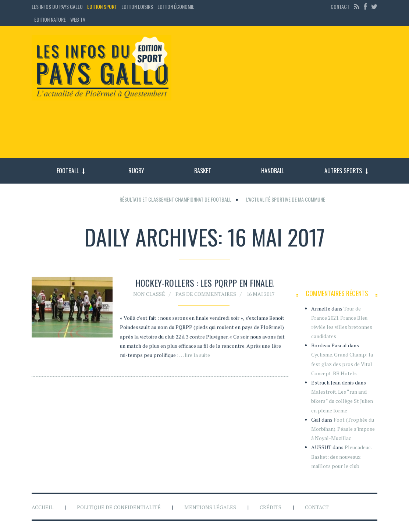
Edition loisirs (137, 6)
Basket (203, 171)
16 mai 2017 (260, 295)
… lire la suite (195, 356)
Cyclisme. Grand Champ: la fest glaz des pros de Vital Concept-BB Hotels (342, 364)
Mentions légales (210, 507)
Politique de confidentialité (119, 507)
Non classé (149, 295)
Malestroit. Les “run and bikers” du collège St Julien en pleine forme (342, 401)
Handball (273, 171)
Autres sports (343, 171)
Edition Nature (50, 19)
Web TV (78, 19)
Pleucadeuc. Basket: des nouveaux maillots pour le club (341, 456)
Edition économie (176, 6)
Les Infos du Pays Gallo (57, 6)
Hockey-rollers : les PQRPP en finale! (205, 284)
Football (68, 171)
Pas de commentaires (206, 295)
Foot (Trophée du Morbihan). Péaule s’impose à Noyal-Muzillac (343, 429)
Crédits (271, 507)
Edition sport (102, 6)
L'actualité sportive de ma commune (286, 199)
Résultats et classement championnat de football (175, 199)
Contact (340, 6)
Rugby (136, 171)
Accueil (42, 507)
